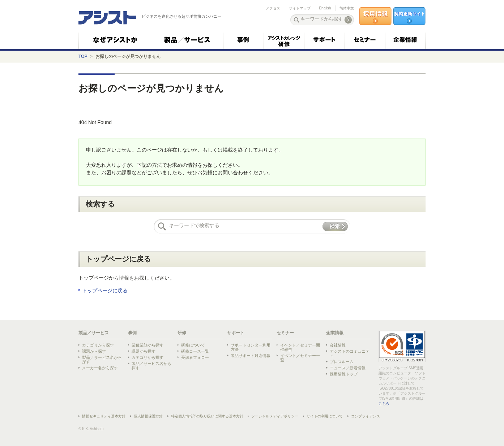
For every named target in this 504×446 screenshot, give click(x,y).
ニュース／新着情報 (348, 368)
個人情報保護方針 (148, 416)
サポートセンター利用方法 (251, 347)
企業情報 (335, 333)
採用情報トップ (344, 374)
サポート (236, 333)
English (325, 8)
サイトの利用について (325, 416)
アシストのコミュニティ (350, 353)
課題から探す (94, 351)
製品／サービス (94, 333)
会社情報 (338, 345)
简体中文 (347, 8)
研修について (193, 345)
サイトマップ (300, 8)
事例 (132, 333)
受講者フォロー (195, 357)
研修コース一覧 (195, 351)
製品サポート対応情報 (251, 356)
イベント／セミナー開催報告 (300, 347)
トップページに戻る (105, 290)
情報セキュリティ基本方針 (104, 416)
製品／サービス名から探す (102, 360)
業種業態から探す (148, 345)
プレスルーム (342, 362)
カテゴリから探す (98, 345)
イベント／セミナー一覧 (300, 358)
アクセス (273, 8)
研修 (182, 333)
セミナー (285, 333)
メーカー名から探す (100, 368)
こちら (384, 403)
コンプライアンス (366, 416)
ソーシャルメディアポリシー (275, 416)
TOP (83, 56)
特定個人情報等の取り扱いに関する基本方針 (207, 416)
